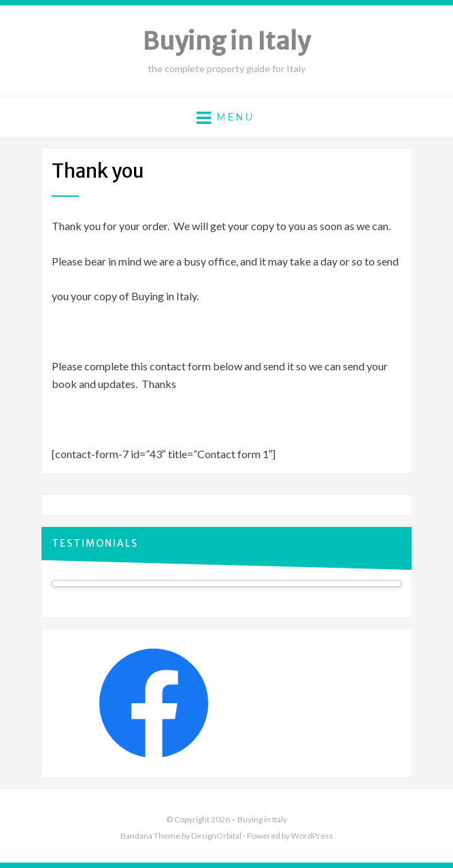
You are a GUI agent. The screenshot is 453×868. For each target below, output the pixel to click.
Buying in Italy (227, 41)
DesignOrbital (216, 836)
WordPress (312, 836)
